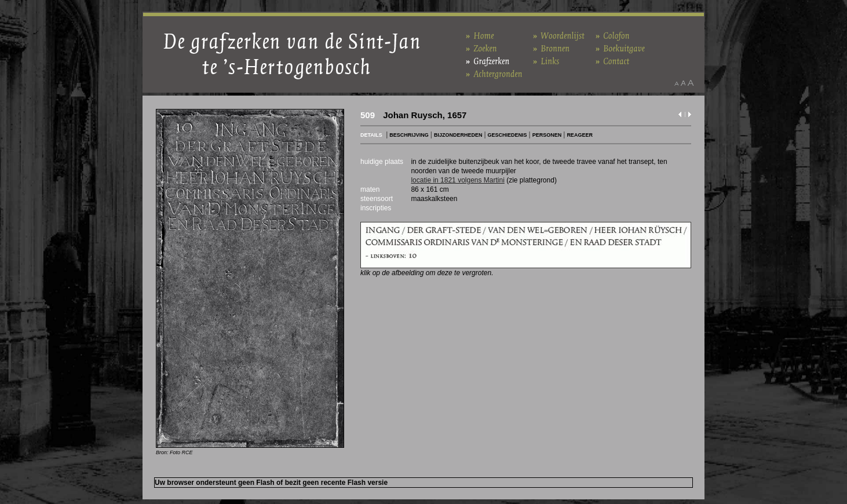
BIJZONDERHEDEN (458, 135)
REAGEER (580, 135)
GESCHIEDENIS (508, 135)
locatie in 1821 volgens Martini (457, 180)
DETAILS (371, 135)
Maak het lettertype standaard (683, 83)
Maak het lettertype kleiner (676, 83)
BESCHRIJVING (409, 135)
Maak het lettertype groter (691, 83)
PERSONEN (547, 135)
